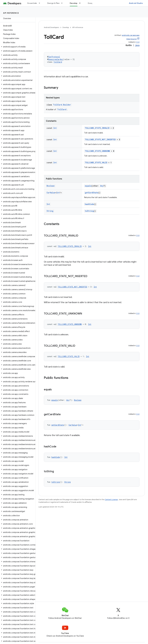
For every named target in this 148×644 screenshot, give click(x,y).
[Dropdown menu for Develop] (81, 3)
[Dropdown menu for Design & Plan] (63, 3)
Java (137, 45)
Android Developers (51, 27)
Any (102, 186)
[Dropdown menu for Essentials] (41, 3)
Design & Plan (53, 3)
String (50, 211)
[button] (17, 47)
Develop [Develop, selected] (74, 3)
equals (88, 186)
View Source (131, 39)
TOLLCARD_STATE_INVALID (97, 128)
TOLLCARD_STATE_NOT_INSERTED (100, 140)
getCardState (92, 193)
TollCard (58, 62)
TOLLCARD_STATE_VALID (96, 163)
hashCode (89, 204)
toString (89, 211)
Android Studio (136, 3)
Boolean (51, 186)
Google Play (93, 3)
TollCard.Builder (62, 105)
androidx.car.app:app (131, 35)
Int (55, 128)
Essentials (32, 3)
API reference (11, 13)
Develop (66, 27)
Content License (111, 500)
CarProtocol (54, 57)
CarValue (51, 193)
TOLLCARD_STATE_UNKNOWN (97, 151)
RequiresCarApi (56, 59)
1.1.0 (138, 42)
